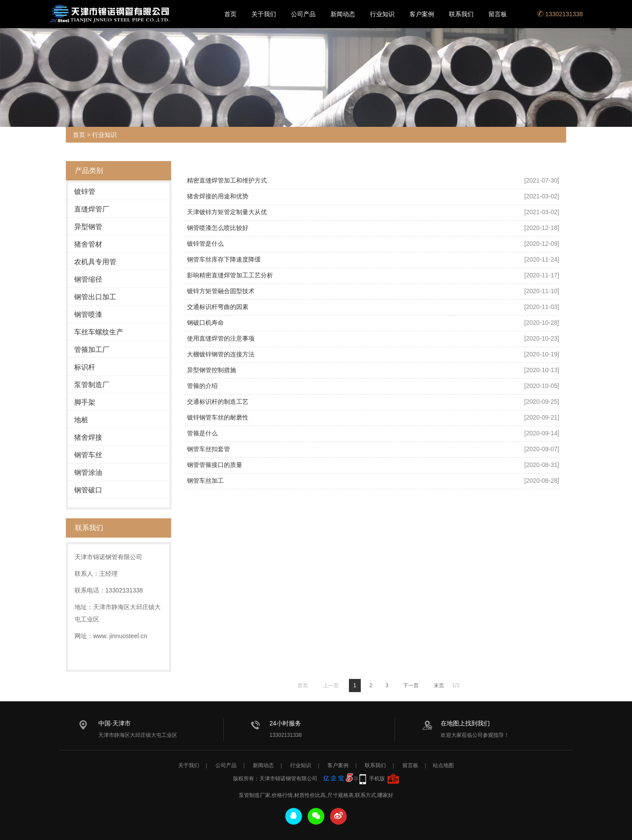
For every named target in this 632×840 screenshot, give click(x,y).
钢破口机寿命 (205, 323)
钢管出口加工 (95, 297)
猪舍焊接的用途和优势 (218, 196)
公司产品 (303, 14)
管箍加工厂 (92, 350)
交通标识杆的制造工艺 (218, 402)
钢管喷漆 (88, 314)
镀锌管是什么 (205, 244)
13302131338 (560, 14)
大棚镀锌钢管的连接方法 (221, 354)
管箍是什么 (202, 433)
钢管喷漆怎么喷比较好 (218, 228)
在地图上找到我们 (465, 723)
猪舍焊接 (88, 437)
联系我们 (461, 14)
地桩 (81, 420)
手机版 (377, 779)
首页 (230, 14)
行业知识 (382, 14)
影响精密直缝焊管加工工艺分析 (230, 275)
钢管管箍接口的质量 (215, 465)
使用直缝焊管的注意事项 (221, 338)
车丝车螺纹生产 (99, 332)
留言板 (498, 14)
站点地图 (443, 765)
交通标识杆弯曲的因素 (218, 307)
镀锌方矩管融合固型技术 (221, 291)
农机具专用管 (95, 262)
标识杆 (85, 367)
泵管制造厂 (92, 385)
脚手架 (85, 402)
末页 (439, 686)
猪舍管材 (88, 244)
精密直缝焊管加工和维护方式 (227, 180)
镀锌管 (85, 192)
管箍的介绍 (202, 386)
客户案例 (422, 14)
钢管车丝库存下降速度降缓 (224, 259)
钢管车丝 (88, 455)
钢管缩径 (88, 279)
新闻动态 (343, 14)
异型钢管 (88, 227)
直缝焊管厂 (92, 209)
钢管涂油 (88, 472)
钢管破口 (88, 490)
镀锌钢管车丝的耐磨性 (218, 417)
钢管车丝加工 (205, 481)
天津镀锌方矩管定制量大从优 (227, 212)
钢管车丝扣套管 (208, 449)
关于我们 (264, 14)
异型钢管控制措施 (212, 370)
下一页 (411, 686)
